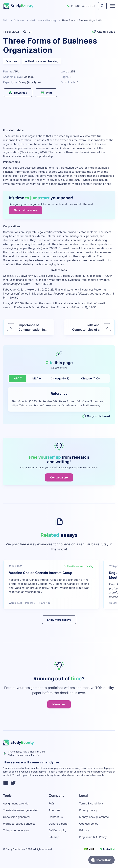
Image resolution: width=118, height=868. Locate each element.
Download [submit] (18, 93)
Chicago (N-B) (60, 378)
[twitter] (13, 783)
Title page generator (16, 830)
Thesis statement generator (20, 810)
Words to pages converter (20, 824)
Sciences (19, 20)
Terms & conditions (91, 803)
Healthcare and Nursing (43, 20)
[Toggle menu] (112, 6)
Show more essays (59, 620)
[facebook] (6, 783)
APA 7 (18, 378)
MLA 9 (37, 378)
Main (6, 20)
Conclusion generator (17, 817)
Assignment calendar (16, 803)
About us (54, 810)
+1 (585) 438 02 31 (81, 6)
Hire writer (59, 704)
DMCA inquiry (57, 830)
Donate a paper (59, 824)
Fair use (84, 830)
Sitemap (54, 837)
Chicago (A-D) (90, 378)
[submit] (102, 6)
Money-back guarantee (94, 817)
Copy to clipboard (96, 416)
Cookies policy (89, 824)
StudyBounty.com (16, 849)
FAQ (51, 803)
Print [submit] (46, 93)
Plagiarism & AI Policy (93, 837)
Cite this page (103, 32)
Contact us (56, 817)
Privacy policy (88, 810)
